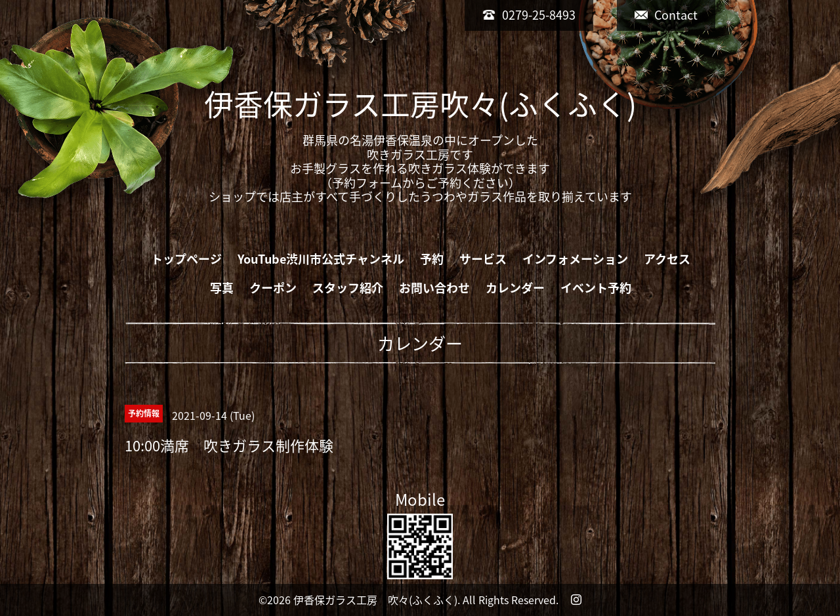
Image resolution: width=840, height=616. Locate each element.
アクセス (667, 259)
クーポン (273, 288)
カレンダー (515, 288)
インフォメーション (575, 259)
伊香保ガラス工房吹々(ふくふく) (420, 104)
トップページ (186, 259)
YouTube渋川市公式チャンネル (321, 259)
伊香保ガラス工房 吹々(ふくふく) (375, 600)
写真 (222, 288)
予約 (432, 259)
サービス (483, 259)
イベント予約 (596, 288)
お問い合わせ (434, 288)
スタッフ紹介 (348, 288)
